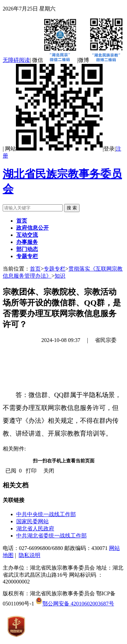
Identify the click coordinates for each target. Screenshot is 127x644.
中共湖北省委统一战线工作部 (51, 536)
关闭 (49, 471)
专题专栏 (55, 269)
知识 (60, 276)
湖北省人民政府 (35, 528)
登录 (109, 149)
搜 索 (72, 208)
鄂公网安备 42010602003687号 (75, 604)
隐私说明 (29, 555)
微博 (101, 60)
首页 (35, 269)
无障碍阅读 (16, 60)
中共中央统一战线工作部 (46, 514)
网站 (54, 149)
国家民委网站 (33, 521)
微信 (55, 60)
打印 (31, 471)
